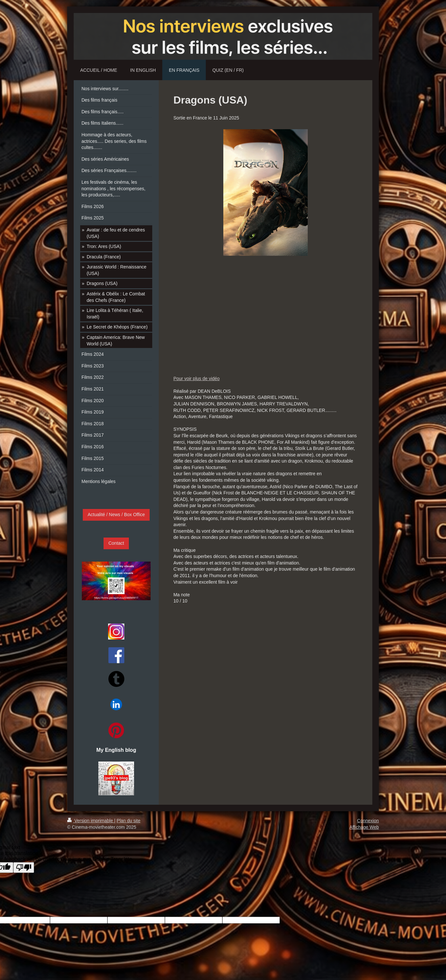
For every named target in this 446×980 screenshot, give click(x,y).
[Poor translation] (24, 868)
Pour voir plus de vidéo (196, 378)
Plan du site (128, 821)
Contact (116, 543)
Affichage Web (364, 827)
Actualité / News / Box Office (116, 515)
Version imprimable (91, 821)
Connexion (368, 821)
